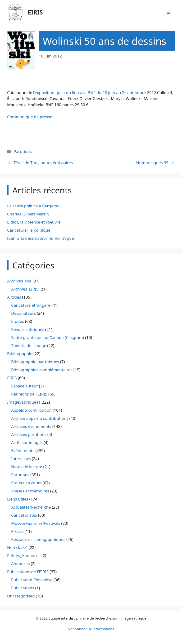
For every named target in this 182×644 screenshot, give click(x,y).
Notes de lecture (27, 467)
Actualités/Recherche (31, 507)
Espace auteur (25, 386)
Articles (14, 297)
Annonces (20, 564)
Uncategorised (21, 596)
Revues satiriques (28, 329)
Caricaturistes (24, 515)
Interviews (21, 459)
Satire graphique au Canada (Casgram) (48, 337)
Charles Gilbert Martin (28, 214)
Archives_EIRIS (25, 289)
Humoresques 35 (152, 163)
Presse (17, 531)
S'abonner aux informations (91, 629)
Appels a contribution (31, 410)
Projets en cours (26, 483)
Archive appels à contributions (40, 418)
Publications (23, 588)
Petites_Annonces (24, 556)
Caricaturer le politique (29, 230)
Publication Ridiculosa (32, 580)
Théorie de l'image (29, 346)
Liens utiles (18, 499)
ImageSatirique (22, 402)
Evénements (23, 451)
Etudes (18, 321)
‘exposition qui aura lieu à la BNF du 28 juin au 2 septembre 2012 (95, 93)
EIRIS (35, 12)
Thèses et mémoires (30, 491)
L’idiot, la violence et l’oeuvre (34, 222)
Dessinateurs (23, 313)
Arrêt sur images (27, 442)
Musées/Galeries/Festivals (36, 523)
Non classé (17, 547)
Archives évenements (31, 426)
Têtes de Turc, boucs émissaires (43, 163)
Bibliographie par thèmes (35, 362)
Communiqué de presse (30, 117)
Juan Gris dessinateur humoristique (41, 238)
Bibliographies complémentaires (42, 370)
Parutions (23, 151)
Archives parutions (29, 434)
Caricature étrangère (31, 305)
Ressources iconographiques (38, 539)
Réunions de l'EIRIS (29, 394)
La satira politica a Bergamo (33, 206)
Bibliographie (20, 354)
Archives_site (19, 281)
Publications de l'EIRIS (28, 572)
